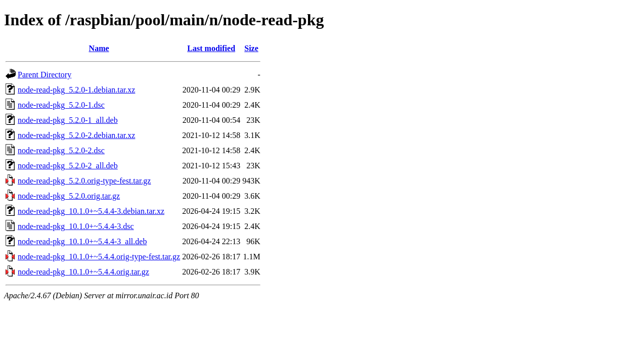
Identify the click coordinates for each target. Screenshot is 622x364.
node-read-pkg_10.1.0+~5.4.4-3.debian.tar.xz (91, 211)
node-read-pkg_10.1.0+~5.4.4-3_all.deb (82, 241)
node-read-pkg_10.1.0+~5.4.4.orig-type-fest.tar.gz (99, 257)
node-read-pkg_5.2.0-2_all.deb (68, 166)
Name (99, 48)
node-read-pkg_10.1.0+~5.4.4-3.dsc (76, 226)
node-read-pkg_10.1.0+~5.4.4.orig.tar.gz (83, 272)
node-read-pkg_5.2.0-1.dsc (61, 105)
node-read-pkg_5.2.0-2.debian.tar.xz (76, 135)
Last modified (211, 48)
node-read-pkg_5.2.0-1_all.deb (68, 120)
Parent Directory (45, 75)
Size (251, 48)
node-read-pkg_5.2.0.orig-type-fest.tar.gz (84, 181)
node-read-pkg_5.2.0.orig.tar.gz (69, 196)
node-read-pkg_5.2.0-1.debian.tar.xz (76, 90)
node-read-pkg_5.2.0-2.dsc (61, 150)
